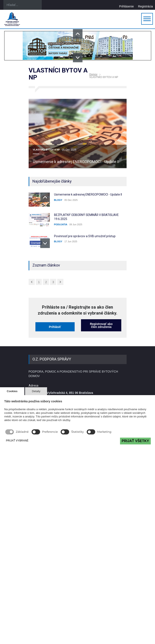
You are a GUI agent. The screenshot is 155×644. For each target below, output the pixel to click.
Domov (93, 74)
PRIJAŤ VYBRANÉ (17, 441)
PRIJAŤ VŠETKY (135, 441)
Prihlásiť (55, 327)
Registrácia (145, 6)
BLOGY (58, 200)
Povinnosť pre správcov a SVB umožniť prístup (85, 236)
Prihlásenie (126, 6)
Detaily (36, 391)
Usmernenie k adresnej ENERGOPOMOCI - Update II (76, 162)
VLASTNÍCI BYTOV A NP (46, 150)
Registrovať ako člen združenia (101, 325)
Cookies (12, 391)
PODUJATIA (61, 224)
